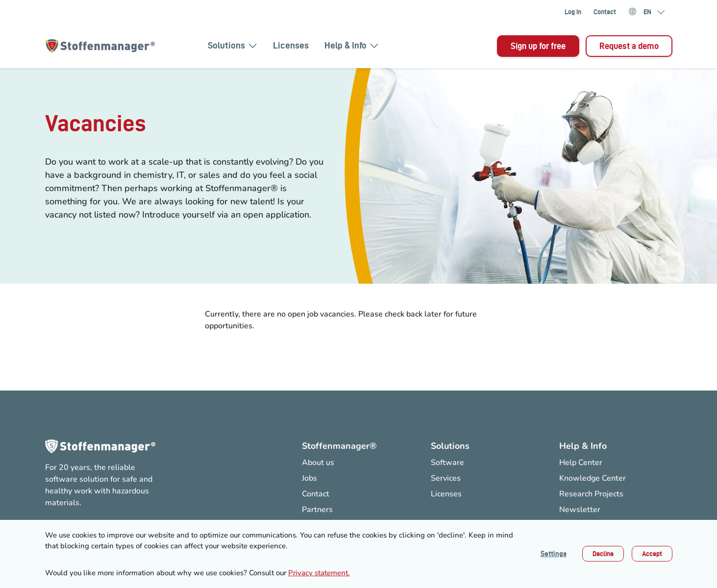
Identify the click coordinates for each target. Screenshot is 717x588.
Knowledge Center (593, 478)
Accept (652, 554)
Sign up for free (538, 46)
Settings (554, 554)
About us (318, 463)
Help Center (581, 463)
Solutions (233, 45)
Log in (573, 12)
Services (446, 478)
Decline (603, 554)
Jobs (309, 478)
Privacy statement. (319, 573)
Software (447, 463)
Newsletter (580, 510)
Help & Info (352, 45)
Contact (605, 12)
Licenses (291, 45)
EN (647, 12)
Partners (317, 510)
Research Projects (591, 494)
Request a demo (629, 46)
